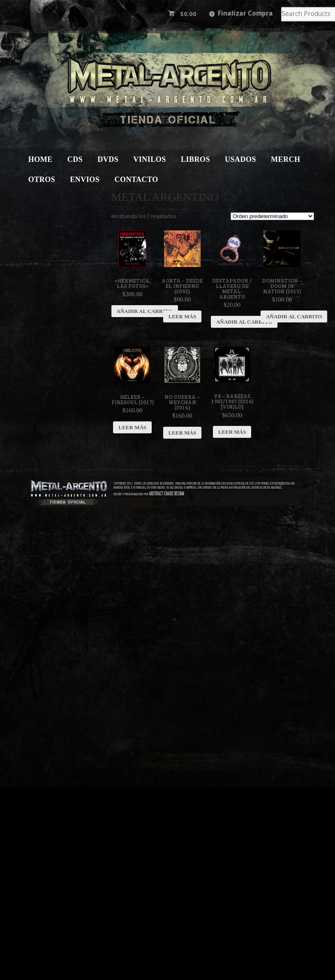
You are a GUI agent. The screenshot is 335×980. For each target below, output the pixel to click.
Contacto (136, 179)
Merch (286, 159)
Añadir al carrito (145, 311)
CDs (75, 159)
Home (40, 159)
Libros (195, 159)
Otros (42, 179)
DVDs (108, 159)
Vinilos (150, 159)
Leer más (183, 316)
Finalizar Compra (245, 13)
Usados (240, 159)
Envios (85, 179)
